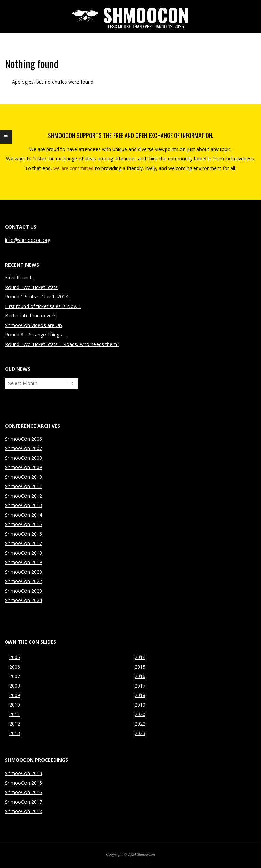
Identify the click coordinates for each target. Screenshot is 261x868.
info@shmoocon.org (28, 240)
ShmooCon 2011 (24, 486)
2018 (140, 695)
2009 (15, 695)
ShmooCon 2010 (24, 477)
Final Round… (20, 278)
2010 (15, 705)
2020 (140, 714)
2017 (140, 686)
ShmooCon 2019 (24, 562)
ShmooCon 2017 (24, 543)
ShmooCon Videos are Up (33, 325)
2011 (15, 714)
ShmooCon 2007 (24, 448)
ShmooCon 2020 (24, 572)
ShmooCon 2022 (24, 581)
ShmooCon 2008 (24, 458)
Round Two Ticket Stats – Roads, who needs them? (62, 344)
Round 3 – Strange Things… (35, 335)
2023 (140, 733)
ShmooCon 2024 (24, 600)
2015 (140, 667)
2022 (140, 724)
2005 (15, 657)
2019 (140, 705)
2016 (140, 676)
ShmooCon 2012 (24, 496)
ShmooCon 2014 (24, 515)
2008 (15, 686)
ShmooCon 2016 (24, 534)
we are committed (74, 168)
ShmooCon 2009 (24, 467)
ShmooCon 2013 (24, 505)
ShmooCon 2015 (24, 524)
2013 (15, 733)
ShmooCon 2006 (24, 439)
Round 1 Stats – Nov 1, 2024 (37, 297)
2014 (140, 657)
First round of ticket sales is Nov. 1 (43, 306)
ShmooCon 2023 (24, 591)
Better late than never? (30, 316)
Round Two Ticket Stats (31, 287)
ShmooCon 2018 (24, 553)
